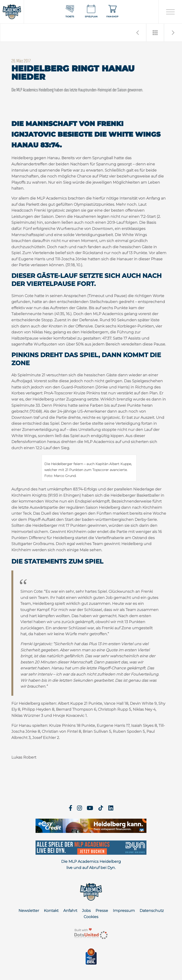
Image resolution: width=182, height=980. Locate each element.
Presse (102, 911)
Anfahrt (70, 911)
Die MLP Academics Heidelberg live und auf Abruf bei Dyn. (91, 865)
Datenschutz (152, 911)
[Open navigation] (170, 12)
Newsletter (29, 911)
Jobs (86, 911)
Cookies (91, 917)
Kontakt (51, 911)
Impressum (124, 911)
